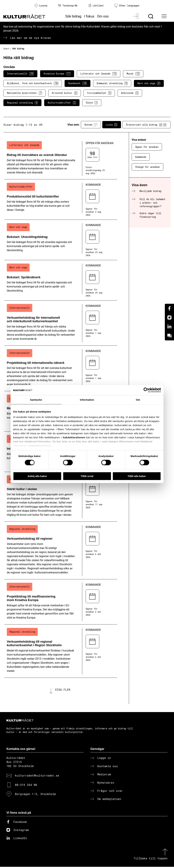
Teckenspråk (68, 6)
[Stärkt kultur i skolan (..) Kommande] (61, 497)
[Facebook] (169, 308)
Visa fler (63, 690)
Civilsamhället (99, 93)
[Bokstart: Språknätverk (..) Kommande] (61, 280)
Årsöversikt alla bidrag (146, 125)
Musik (133, 74)
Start (6, 49)
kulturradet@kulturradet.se (37, 777)
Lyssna (41, 5)
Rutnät (91, 125)
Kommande (141, 157)
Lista (112, 125)
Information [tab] (87, 400)
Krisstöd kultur (65, 93)
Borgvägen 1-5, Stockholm (35, 795)
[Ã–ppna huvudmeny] (165, 16)
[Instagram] (169, 318)
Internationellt (20, 74)
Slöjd (92, 103)
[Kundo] (169, 336)
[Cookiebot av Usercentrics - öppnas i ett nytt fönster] (146, 390)
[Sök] (151, 16)
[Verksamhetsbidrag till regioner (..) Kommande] (61, 550)
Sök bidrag (73, 16)
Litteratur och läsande (99, 74)
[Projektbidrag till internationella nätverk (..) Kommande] (61, 368)
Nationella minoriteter (24, 93)
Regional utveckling (22, 103)
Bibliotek (130, 93)
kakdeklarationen (74, 437)
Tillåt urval (87, 476)
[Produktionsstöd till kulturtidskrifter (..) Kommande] (61, 200)
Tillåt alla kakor (137, 476)
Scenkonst (77, 83)
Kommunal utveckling (112, 83)
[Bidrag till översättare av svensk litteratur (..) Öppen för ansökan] (61, 158)
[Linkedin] (169, 327)
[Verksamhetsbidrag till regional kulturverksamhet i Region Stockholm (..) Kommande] (61, 651)
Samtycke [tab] (36, 400)
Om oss (103, 16)
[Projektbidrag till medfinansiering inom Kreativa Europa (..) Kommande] (61, 602)
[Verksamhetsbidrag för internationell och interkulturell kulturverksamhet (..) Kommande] (61, 323)
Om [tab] (138, 400)
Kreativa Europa (57, 74)
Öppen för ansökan (147, 147)
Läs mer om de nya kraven (31, 38)
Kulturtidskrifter (62, 103)
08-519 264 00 (26, 786)
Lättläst (96, 5)
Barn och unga (149, 83)
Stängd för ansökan (147, 167)
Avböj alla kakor (37, 476)
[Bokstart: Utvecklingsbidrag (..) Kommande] (61, 240)
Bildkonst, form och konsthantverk (33, 83)
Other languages (127, 6)
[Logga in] (136, 16)
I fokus (89, 16)
